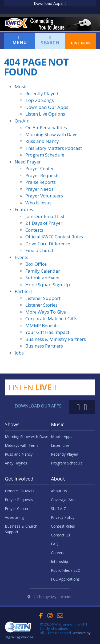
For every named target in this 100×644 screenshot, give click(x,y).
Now (81, 40)
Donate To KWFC (20, 491)
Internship (59, 561)
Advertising (14, 517)
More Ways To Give (46, 312)
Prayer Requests (42, 175)
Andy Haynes (16, 463)
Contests (34, 230)
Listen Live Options (45, 114)
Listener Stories (41, 305)
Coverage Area (64, 500)
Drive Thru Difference (48, 244)
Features (24, 209)
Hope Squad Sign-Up (48, 285)
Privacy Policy (63, 517)
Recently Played (42, 94)
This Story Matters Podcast (54, 148)
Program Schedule (45, 155)
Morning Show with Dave (51, 134)
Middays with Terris (22, 445)
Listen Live (60, 445)
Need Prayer (28, 162)
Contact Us (61, 535)
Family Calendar (43, 271)
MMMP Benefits (42, 325)
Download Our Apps (47, 107)
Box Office (36, 264)
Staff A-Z (59, 508)
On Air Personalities (46, 127)
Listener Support (43, 298)
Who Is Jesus (38, 203)
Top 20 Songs (40, 100)
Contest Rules (63, 526)
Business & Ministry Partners (56, 339)
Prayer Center (40, 168)
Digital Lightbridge (19, 637)
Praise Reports (41, 182)
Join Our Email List (45, 216)
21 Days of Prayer (44, 223)
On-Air (22, 121)
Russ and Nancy (42, 141)
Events (21, 257)
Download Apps (50, 3)
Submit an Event (43, 278)
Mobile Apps (62, 437)
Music (21, 87)
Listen (32, 387)
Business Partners (44, 346)
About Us (59, 491)
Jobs (19, 353)
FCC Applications (65, 579)
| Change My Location (50, 597)
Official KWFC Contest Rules (54, 237)
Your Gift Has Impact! (48, 332)
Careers (58, 553)
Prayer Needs (39, 189)
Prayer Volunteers (44, 196)
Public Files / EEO (66, 570)
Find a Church (40, 250)
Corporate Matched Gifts (51, 319)
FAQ (55, 544)
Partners (24, 291)
